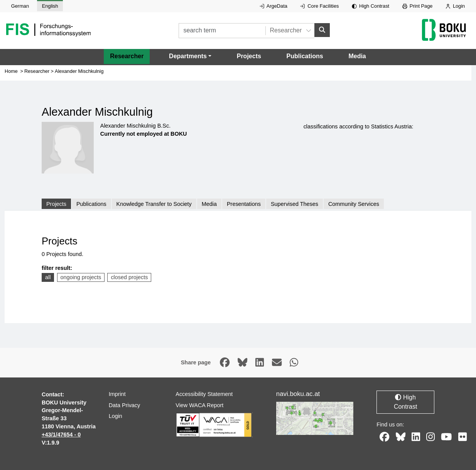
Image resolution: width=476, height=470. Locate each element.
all (48, 277)
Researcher (127, 56)
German (20, 6)
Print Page (418, 6)
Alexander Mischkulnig (79, 71)
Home (11, 71)
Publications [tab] (91, 204)
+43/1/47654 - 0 (61, 435)
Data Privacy (125, 405)
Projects (249, 56)
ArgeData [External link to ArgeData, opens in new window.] (273, 6)
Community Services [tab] (354, 204)
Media (357, 56)
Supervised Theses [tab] (295, 204)
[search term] (222, 31)
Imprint (117, 394)
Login (455, 6)
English (50, 6)
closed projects (129, 277)
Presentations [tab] (244, 204)
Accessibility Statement (204, 394)
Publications (305, 56)
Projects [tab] (56, 204)
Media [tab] (209, 204)
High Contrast (371, 6)
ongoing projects (81, 277)
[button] (190, 56)
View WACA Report (199, 405)
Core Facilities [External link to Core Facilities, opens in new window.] (319, 6)
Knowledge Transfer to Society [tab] (154, 204)
